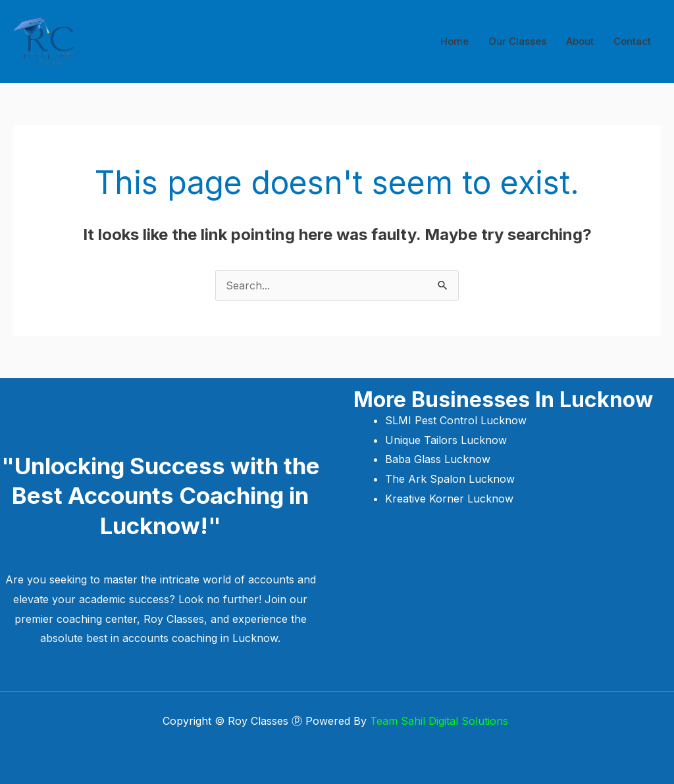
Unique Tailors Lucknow (448, 440)
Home (454, 41)
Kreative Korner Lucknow (449, 499)
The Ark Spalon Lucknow (450, 479)
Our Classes (517, 41)
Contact (632, 41)
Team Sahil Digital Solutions (441, 721)
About (580, 41)
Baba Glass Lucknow (438, 459)
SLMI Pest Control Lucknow (457, 420)
